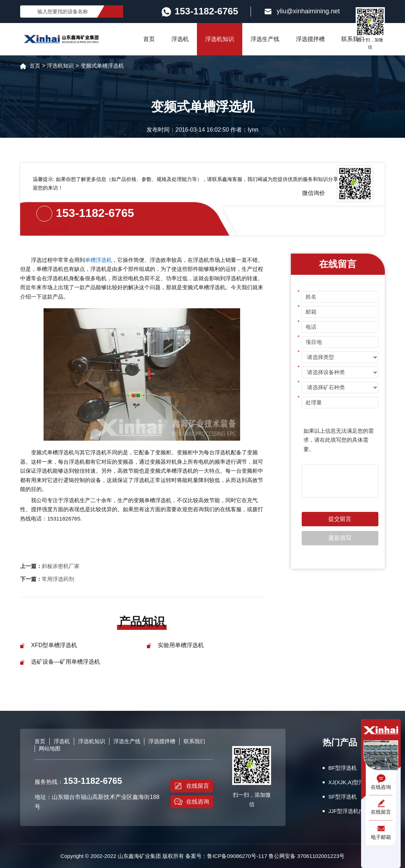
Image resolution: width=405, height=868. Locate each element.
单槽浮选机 (98, 260)
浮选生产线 (265, 39)
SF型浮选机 (343, 797)
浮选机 (180, 39)
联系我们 (353, 39)
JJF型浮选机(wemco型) (357, 811)
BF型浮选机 (343, 768)
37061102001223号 (321, 856)
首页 (149, 39)
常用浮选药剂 (58, 579)
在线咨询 (192, 802)
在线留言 (192, 786)
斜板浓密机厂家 (61, 566)
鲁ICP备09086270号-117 (237, 856)
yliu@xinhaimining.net (301, 12)
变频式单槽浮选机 (102, 66)
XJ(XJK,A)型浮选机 (352, 782)
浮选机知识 (220, 39)
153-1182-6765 (95, 213)
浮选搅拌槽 (310, 39)
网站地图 (50, 748)
